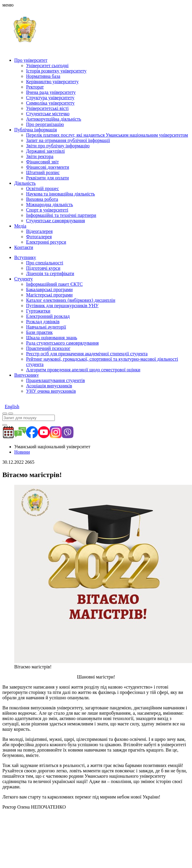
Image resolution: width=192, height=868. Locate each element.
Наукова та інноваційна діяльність (60, 194)
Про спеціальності (45, 263)
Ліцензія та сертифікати (50, 273)
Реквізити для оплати (47, 178)
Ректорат (35, 87)
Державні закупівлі (45, 151)
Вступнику (25, 257)
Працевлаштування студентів (55, 380)
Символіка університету (50, 103)
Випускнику (27, 375)
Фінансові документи (48, 167)
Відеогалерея (39, 231)
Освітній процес (43, 188)
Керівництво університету (52, 82)
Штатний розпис (43, 172)
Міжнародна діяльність (49, 205)
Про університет (31, 60)
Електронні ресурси (46, 242)
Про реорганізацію (45, 124)
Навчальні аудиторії (46, 327)
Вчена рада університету (51, 92)
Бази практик (39, 332)
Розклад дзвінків (43, 322)
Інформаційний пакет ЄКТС (54, 284)
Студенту (24, 279)
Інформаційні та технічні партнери (61, 215)
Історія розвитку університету (56, 71)
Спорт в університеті (47, 210)
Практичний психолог (48, 348)
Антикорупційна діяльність (54, 119)
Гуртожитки (38, 311)
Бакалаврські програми (49, 289)
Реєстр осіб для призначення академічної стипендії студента (87, 354)
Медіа (20, 226)
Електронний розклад (48, 316)
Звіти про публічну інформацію (58, 146)
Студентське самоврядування (56, 221)
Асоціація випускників (49, 386)
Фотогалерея (39, 237)
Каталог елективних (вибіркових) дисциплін (71, 300)
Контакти (24, 247)
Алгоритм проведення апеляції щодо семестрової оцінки (83, 370)
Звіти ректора (40, 156)
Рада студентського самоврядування (62, 343)
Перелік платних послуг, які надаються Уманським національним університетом (107, 135)
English (12, 407)
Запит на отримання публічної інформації (68, 140)
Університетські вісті (47, 108)
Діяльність (25, 183)
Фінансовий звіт (42, 162)
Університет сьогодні (47, 66)
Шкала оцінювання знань (52, 338)
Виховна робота (42, 199)
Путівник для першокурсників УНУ (62, 306)
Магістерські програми (49, 295)
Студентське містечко (48, 114)
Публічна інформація (36, 130)
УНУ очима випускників (51, 391)
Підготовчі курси (43, 268)
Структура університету (50, 98)
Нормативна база (43, 76)
